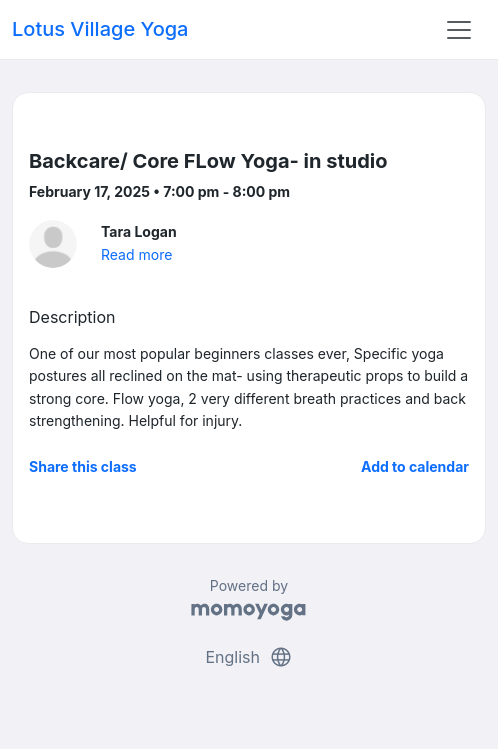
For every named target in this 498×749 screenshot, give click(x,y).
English (248, 657)
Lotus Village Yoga (100, 29)
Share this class (83, 466)
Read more (136, 254)
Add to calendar (415, 466)
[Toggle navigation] (459, 30)
